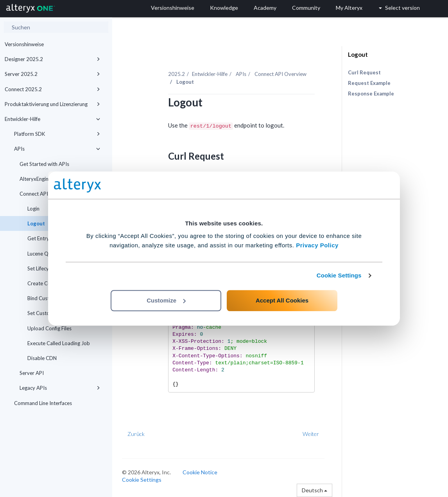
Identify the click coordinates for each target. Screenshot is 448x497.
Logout (358, 54)
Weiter (311, 434)
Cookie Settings (339, 275)
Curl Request (364, 72)
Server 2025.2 (52, 74)
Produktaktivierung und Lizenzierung (52, 104)
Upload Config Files (49, 328)
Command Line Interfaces (43, 403)
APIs (57, 149)
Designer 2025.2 (52, 59)
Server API (32, 373)
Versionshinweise (24, 44)
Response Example (371, 94)
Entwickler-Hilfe (52, 119)
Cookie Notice (200, 472)
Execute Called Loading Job (59, 343)
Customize (166, 300)
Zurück (136, 434)
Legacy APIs (60, 388)
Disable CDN (42, 358)
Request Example (369, 83)
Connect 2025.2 (52, 89)
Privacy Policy (317, 245)
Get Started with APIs (44, 164)
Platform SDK (57, 134)
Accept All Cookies (282, 300)
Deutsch (314, 490)
